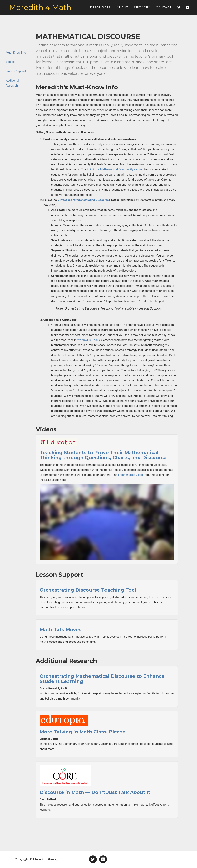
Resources (100, 10)
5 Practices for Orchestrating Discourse (83, 200)
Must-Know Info (16, 53)
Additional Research (12, 83)
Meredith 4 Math (44, 10)
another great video (131, 475)
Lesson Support (16, 71)
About (122, 10)
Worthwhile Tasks (88, 340)
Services (142, 10)
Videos (10, 62)
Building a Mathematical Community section (115, 169)
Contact (164, 10)
